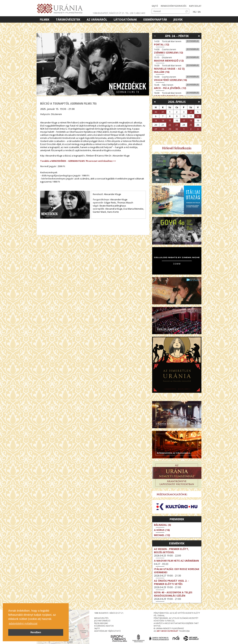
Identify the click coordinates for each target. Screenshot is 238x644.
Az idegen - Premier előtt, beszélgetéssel (171, 551)
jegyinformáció (102, 621)
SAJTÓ (155, 6)
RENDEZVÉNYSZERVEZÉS (174, 6)
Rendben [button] (36, 632)
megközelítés (101, 618)
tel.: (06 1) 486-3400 (135, 13)
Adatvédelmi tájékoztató (107, 631)
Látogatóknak (125, 20)
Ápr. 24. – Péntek (177, 36)
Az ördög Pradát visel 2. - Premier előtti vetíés (171, 582)
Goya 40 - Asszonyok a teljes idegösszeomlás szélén (173, 594)
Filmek (45, 20)
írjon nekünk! (101, 623)
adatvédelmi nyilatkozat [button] (23, 624)
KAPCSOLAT (195, 6)
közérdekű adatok (104, 626)
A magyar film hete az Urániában (176, 561)
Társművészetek (68, 20)
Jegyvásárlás (193, 41)
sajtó (97, 628)
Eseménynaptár (155, 20)
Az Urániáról (97, 20)
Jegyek (178, 20)
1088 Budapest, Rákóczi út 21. (109, 13)
